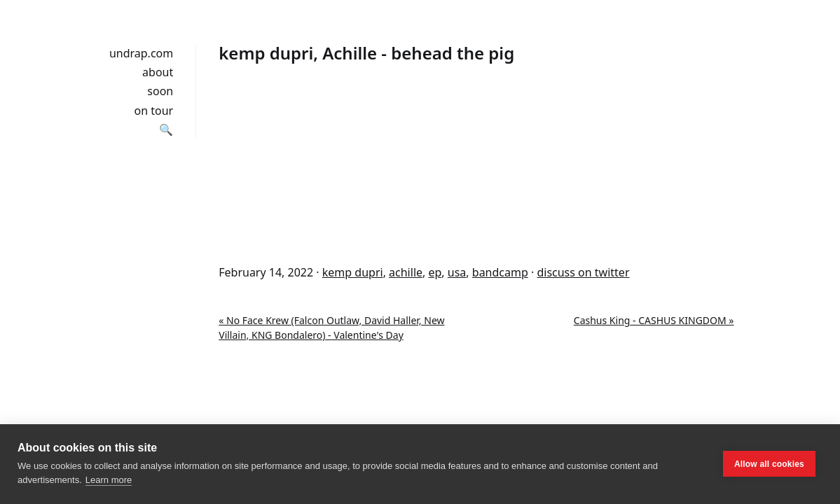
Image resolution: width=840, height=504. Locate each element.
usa (457, 272)
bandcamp (500, 272)
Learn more (109, 480)
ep (435, 272)
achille (406, 272)
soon (160, 91)
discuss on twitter (583, 272)
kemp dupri (353, 272)
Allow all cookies (769, 464)
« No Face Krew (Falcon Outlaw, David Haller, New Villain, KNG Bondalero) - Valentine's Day (331, 328)
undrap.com (141, 53)
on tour (154, 111)
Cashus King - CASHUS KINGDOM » (654, 320)
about (158, 72)
